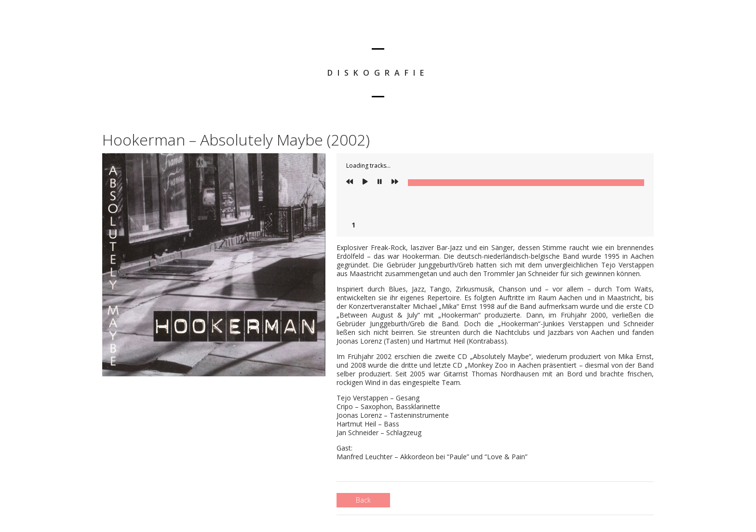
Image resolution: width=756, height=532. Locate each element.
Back (363, 500)
